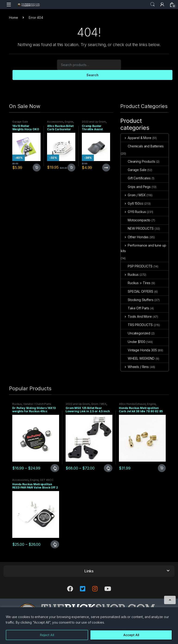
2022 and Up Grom (94, 122)
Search (153, 4)
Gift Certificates (136, 178)
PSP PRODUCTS (137, 266)
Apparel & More (136, 138)
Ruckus (130, 274)
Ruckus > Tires (136, 283)
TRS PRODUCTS (137, 325)
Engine (69, 122)
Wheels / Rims (135, 367)
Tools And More (136, 316)
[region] (89, 626)
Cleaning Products (138, 161)
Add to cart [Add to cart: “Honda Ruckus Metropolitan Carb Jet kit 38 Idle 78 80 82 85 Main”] (162, 468)
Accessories (55, 122)
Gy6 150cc (132, 203)
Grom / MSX (133, 195)
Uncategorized (135, 333)
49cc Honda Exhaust (132, 404)
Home (13, 17)
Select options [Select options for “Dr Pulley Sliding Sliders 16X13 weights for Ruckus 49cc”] (55, 468)
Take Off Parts (135, 308)
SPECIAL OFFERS (137, 291)
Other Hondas (135, 237)
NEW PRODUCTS (137, 228)
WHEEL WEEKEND (138, 358)
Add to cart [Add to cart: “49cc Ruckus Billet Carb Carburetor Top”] (71, 168)
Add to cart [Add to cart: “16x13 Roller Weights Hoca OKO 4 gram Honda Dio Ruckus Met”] (37, 168)
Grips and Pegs (136, 187)
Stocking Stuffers (137, 300)
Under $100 (133, 342)
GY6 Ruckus (133, 212)
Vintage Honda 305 (139, 350)
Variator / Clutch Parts (37, 404)
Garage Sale (20, 122)
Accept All (131, 635)
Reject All (47, 635)
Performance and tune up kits (143, 248)
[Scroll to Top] (170, 600)
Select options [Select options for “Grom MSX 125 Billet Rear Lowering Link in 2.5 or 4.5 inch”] (108, 468)
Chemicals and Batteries (142, 146)
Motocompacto (136, 220)
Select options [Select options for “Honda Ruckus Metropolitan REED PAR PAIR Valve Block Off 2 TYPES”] (55, 544)
